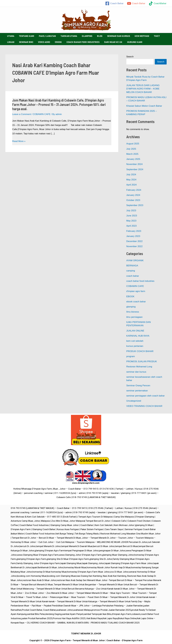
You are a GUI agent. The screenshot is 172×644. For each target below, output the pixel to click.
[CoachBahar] (158, 3)
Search (130, 57)
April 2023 (131, 226)
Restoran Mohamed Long (139, 367)
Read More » (19, 141)
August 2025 (133, 144)
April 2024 (131, 185)
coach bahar (133, 276)
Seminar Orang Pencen (138, 386)
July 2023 (131, 211)
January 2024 (133, 195)
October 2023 (133, 200)
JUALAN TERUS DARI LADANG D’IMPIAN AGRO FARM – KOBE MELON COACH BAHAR (143, 89)
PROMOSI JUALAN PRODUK (142, 361)
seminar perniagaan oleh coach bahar (145, 396)
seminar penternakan (137, 391)
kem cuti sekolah (135, 341)
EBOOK (130, 296)
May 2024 (131, 180)
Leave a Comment (22, 114)
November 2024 (134, 164)
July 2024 (131, 175)
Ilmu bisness (133, 312)
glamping (131, 307)
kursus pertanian (135, 346)
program (131, 356)
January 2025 (133, 159)
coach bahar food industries (140, 281)
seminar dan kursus (136, 372)
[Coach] (114, 3)
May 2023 (131, 221)
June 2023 (132, 216)
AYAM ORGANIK (135, 260)
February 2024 (134, 190)
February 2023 (134, 231)
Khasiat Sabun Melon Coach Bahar (144, 106)
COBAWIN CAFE (42, 114)
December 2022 (134, 241)
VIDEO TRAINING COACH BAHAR (144, 406)
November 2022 (134, 246)
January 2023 (133, 236)
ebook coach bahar (136, 302)
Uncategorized (134, 401)
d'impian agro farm (136, 291)
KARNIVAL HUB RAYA (138, 336)
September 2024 (135, 169)
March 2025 (132, 154)
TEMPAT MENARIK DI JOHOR (86, 634)
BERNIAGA (132, 266)
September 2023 (135, 205)
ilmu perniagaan (134, 317)
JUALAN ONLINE (135, 331)
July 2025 (131, 149)
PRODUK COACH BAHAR (140, 351)
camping (131, 271)
